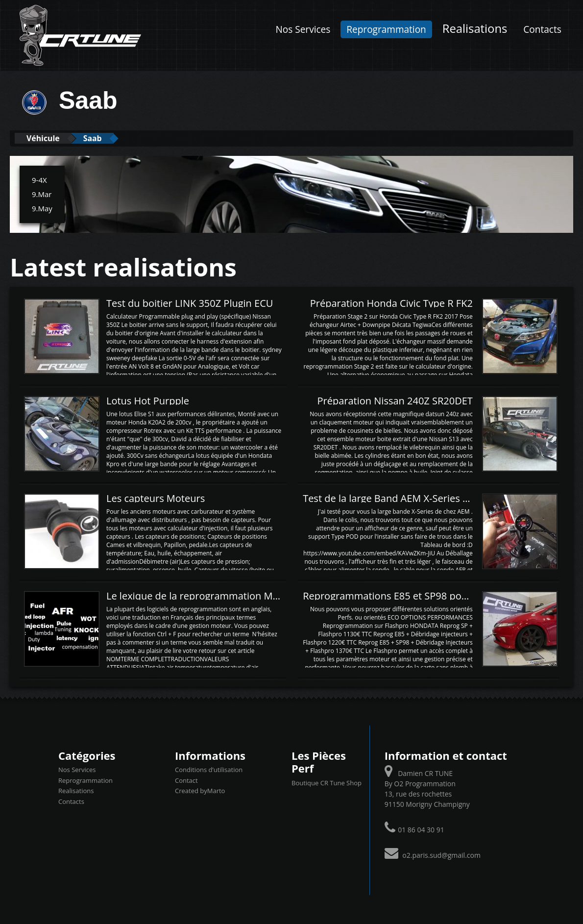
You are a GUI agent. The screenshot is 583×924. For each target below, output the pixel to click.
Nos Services (303, 29)
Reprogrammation (386, 29)
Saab (105, 138)
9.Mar (42, 194)
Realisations (475, 28)
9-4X (39, 179)
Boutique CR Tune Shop (327, 782)
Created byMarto (200, 790)
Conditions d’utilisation (209, 769)
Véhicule (47, 138)
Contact (186, 780)
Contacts (542, 29)
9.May (42, 208)
